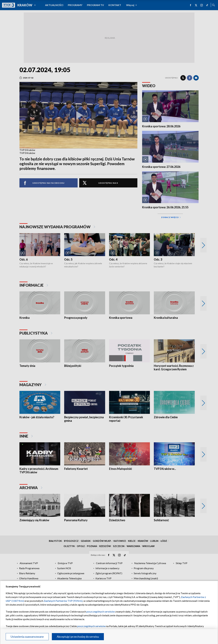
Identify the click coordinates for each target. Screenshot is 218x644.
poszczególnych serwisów (101, 611)
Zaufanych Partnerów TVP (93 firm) (63, 601)
